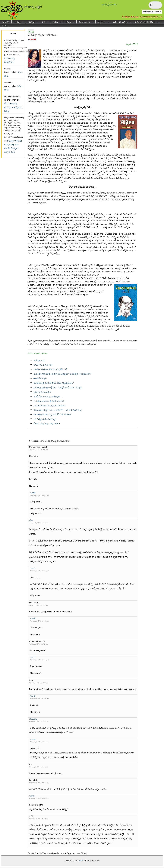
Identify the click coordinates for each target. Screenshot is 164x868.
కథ (45, 22)
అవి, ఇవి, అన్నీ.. (121, 22)
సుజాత (33, 39)
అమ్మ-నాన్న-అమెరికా (43, 392)
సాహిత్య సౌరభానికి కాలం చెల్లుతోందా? (50, 369)
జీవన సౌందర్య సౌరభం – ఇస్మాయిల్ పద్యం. (13, 107)
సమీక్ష (69, 22)
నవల (56, 22)
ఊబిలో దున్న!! (40, 378)
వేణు (31, 520)
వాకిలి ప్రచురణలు (109, 4)
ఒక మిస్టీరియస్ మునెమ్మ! (45, 419)
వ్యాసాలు (102, 22)
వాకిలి (81, 861)
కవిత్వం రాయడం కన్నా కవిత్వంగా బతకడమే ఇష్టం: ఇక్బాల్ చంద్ (13, 146)
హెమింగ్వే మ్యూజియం (43, 365)
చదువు (31, 31)
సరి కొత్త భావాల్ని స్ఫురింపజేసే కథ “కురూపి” (53, 414)
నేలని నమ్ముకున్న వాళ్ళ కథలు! (47, 423)
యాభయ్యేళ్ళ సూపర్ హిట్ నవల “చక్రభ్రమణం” (54, 383)
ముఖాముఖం (85, 22)
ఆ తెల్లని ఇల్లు (39, 360)
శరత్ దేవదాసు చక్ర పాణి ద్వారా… (48, 396)
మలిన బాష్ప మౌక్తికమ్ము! (10, 60)
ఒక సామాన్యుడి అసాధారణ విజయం (49, 405)
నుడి (4, 25)
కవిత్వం (32, 22)
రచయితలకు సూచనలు (146, 22)
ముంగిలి (6, 22)
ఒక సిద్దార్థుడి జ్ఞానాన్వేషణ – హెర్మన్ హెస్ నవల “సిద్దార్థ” (58, 387)
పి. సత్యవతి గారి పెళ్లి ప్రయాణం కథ (49, 401)
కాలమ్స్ (18, 22)
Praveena (33, 719)
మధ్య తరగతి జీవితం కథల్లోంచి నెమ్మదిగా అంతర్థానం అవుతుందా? (62, 374)
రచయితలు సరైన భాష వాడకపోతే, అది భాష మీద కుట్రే (57, 410)
